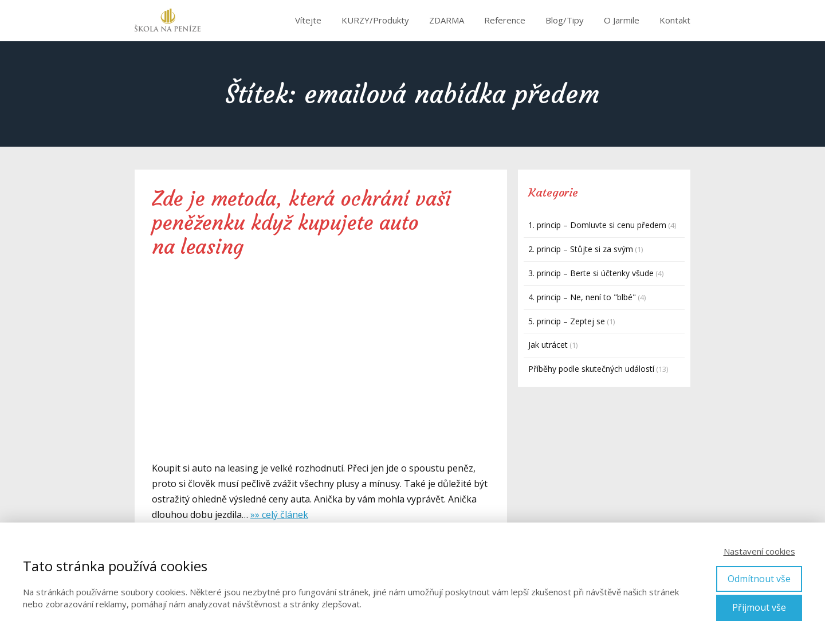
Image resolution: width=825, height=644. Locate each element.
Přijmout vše (759, 607)
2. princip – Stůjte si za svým (581, 249)
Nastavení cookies (759, 551)
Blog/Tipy (565, 20)
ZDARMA (447, 20)
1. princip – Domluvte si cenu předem (597, 225)
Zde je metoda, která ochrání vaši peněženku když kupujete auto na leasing (301, 223)
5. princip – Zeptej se (567, 321)
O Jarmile (622, 20)
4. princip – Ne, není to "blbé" (582, 297)
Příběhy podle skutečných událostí (591, 369)
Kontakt (675, 20)
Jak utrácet (548, 345)
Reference (505, 20)
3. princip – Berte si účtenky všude (591, 273)
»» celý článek (279, 515)
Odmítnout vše (759, 579)
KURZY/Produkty (375, 20)
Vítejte (308, 20)
